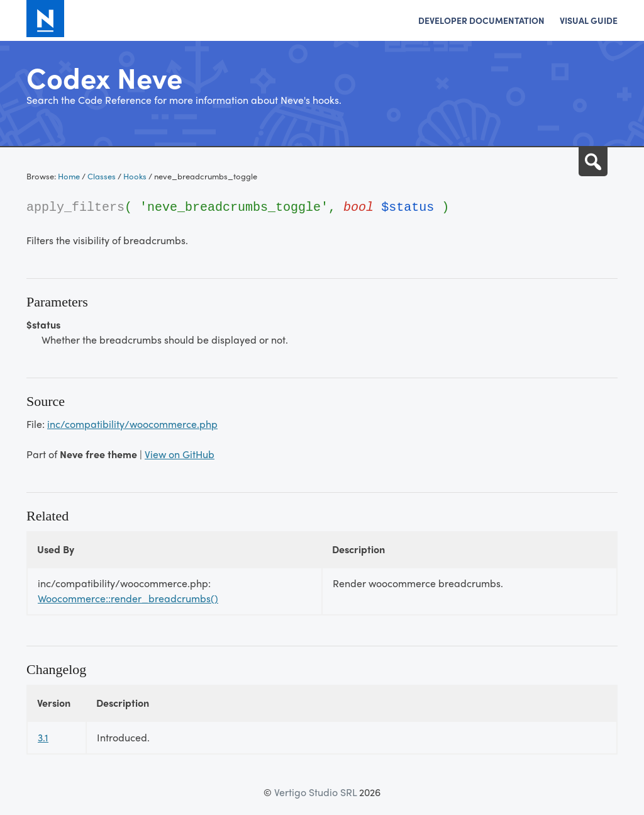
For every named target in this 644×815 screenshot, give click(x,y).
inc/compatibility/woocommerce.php (132, 424)
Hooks (135, 176)
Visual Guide (589, 20)
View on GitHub (180, 454)
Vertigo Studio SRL (315, 792)
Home (69, 176)
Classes (102, 176)
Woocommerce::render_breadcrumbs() (128, 598)
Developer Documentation (481, 20)
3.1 (43, 737)
